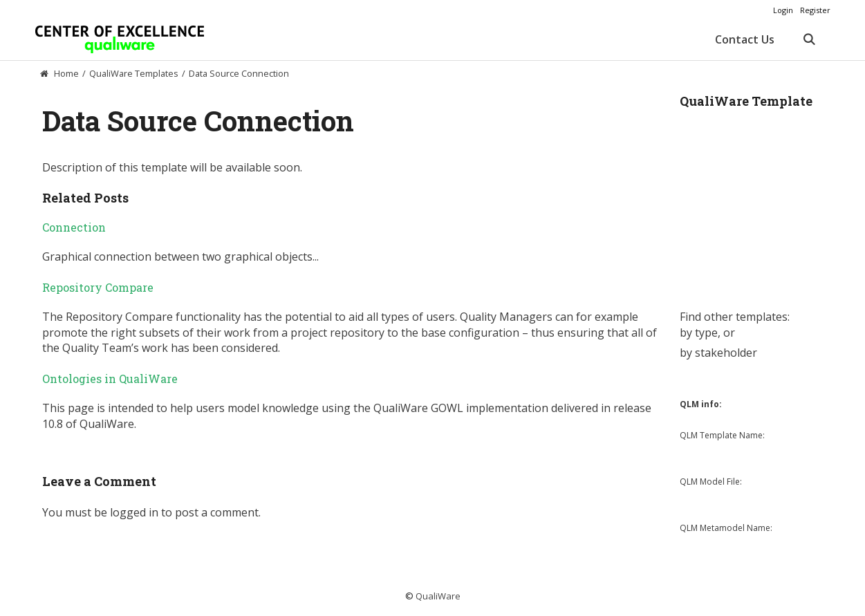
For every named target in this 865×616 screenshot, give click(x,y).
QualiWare (438, 596)
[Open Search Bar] (809, 39)
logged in (134, 512)
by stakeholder (718, 353)
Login (783, 10)
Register (815, 10)
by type (699, 333)
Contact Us (745, 39)
